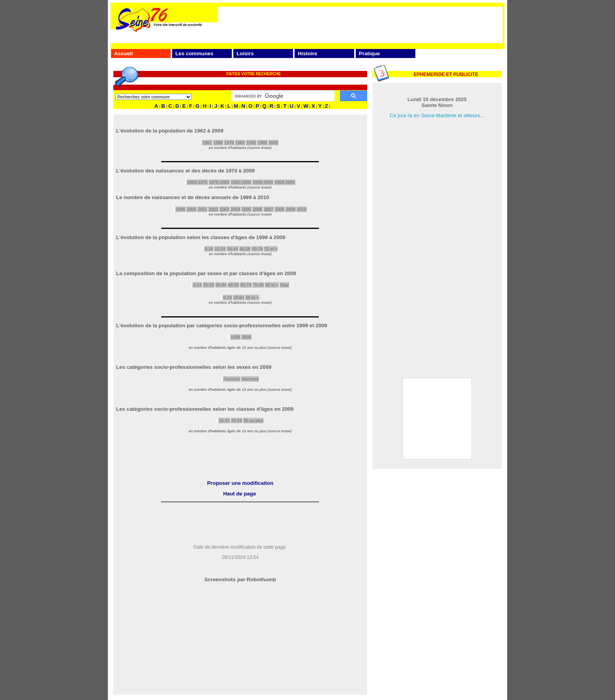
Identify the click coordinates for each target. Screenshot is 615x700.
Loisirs (245, 53)
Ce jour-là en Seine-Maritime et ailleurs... (437, 115)
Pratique (369, 53)
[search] (282, 96)
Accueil (123, 53)
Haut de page (240, 494)
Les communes (194, 53)
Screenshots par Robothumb (240, 579)
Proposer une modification (240, 483)
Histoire (307, 53)
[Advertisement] (360, 24)
